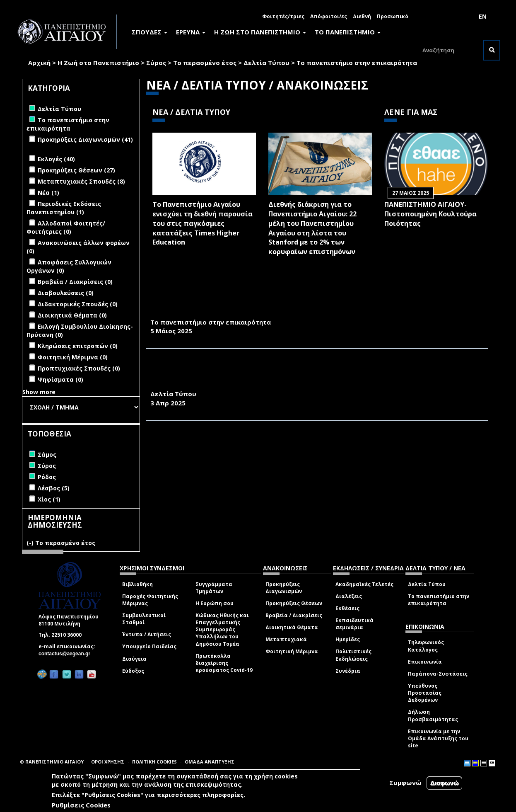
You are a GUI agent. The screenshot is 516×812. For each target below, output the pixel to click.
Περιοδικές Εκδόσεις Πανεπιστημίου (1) (64, 208)
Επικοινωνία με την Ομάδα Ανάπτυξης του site (438, 738)
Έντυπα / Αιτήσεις (147, 634)
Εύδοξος (133, 671)
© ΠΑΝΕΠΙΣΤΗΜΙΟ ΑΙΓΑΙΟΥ (52, 762)
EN (483, 16)
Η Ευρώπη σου (215, 603)
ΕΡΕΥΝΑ (191, 32)
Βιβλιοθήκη (137, 584)
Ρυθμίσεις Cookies (81, 806)
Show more (39, 392)
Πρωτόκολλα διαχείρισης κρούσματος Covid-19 (224, 663)
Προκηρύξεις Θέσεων (294, 603)
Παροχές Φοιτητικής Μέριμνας (150, 600)
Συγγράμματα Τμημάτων (214, 588)
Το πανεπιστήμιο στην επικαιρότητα (357, 63)
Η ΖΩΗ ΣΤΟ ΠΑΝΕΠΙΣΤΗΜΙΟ (260, 32)
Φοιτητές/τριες (283, 16)
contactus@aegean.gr (67, 654)
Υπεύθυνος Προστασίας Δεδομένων (425, 693)
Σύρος (156, 63)
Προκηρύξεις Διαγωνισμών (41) (85, 139)
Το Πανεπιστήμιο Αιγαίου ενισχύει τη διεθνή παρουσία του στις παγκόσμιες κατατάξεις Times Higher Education (203, 223)
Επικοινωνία (425, 662)
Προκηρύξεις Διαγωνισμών (284, 588)
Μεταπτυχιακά (286, 639)
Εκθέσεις (347, 608)
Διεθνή (362, 16)
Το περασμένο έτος (205, 63)
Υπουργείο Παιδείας (149, 646)
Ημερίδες (348, 639)
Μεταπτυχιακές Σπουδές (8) (81, 181)
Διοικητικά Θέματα (292, 627)
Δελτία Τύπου (266, 63)
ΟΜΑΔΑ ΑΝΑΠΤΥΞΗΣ (210, 762)
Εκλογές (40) (56, 159)
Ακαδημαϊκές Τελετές (364, 584)
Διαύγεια (134, 659)
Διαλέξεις (349, 596)
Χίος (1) (49, 499)
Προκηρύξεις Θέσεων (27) (76, 170)
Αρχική (39, 63)
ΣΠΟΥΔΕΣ (149, 32)
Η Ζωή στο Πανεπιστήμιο (98, 63)
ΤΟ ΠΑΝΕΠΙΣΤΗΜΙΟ (348, 32)
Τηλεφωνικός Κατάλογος (426, 646)
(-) (31, 543)
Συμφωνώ (405, 784)
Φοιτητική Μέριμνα (292, 651)
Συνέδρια (348, 671)
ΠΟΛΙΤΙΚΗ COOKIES (154, 762)
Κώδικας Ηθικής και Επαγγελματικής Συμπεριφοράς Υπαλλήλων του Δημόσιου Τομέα (222, 630)
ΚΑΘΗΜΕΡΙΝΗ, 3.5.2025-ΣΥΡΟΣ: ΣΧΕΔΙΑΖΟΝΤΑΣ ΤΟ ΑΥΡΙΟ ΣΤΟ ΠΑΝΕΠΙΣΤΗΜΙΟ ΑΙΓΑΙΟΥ (293, 313)
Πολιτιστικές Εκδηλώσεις (353, 655)
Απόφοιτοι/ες (329, 16)
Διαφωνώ (445, 784)
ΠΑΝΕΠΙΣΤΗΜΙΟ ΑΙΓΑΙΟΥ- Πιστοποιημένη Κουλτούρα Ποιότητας (430, 214)
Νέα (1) (48, 193)
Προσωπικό (393, 16)
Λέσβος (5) (54, 488)
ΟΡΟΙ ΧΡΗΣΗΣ (108, 762)
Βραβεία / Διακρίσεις (294, 615)
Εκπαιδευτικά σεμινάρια (354, 624)
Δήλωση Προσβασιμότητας (433, 715)
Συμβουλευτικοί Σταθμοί (144, 619)
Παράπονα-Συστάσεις (438, 674)
